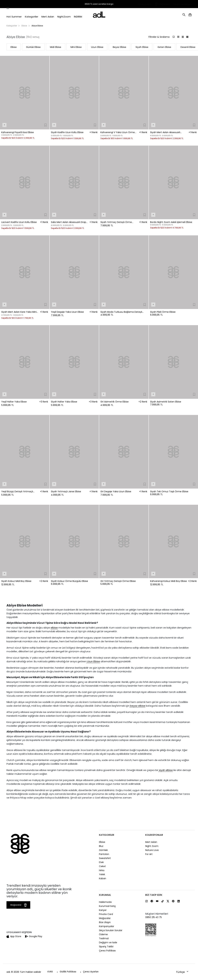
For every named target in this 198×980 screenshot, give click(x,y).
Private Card (106, 914)
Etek (101, 862)
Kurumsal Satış (107, 906)
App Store (14, 936)
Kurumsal (105, 895)
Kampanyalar (107, 926)
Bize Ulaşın (105, 922)
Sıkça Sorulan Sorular (111, 930)
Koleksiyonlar (154, 835)
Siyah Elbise (142, 47)
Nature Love (152, 850)
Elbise (24, 26)
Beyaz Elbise (119, 47)
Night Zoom (152, 846)
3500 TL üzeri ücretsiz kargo (99, 4)
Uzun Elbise (97, 47)
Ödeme (103, 934)
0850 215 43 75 (154, 917)
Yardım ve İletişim (182, 4)
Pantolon (104, 854)
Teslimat (104, 938)
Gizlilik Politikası (68, 972)
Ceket (102, 866)
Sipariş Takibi (145, 4)
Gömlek (103, 850)
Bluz (101, 846)
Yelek (102, 874)
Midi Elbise (56, 47)
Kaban (103, 878)
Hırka (102, 870)
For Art (149, 854)
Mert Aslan (151, 842)
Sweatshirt (105, 858)
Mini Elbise (76, 47)
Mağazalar (164, 4)
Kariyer (103, 910)
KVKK (50, 972)
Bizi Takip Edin (154, 895)
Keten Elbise (164, 47)
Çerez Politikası (107, 951)
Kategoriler (12, 26)
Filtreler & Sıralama (159, 37)
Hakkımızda (105, 902)
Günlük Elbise (33, 47)
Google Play (34, 936)
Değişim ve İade (108, 942)
